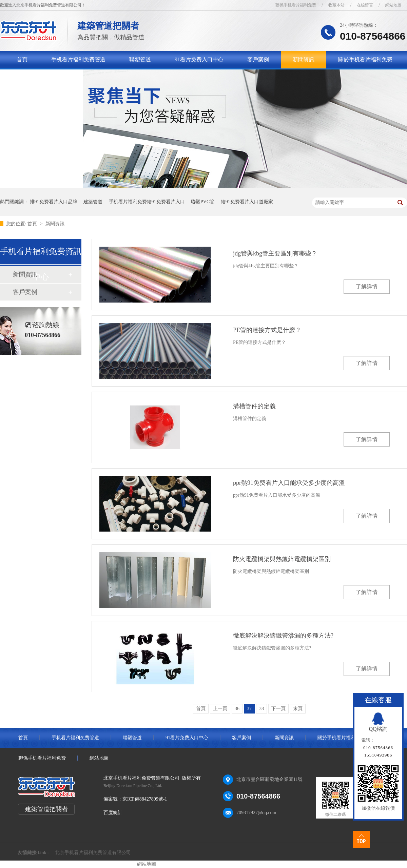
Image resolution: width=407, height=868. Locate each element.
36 (237, 709)
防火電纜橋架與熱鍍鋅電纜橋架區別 (282, 559)
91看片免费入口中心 (199, 59)
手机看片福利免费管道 (78, 59)
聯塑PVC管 (203, 202)
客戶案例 (258, 59)
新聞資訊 (304, 59)
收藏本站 (336, 5)
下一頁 (278, 709)
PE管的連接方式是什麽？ (267, 330)
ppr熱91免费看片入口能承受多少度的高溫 (289, 483)
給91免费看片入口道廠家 (247, 202)
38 (261, 709)
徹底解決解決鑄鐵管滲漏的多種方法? (283, 636)
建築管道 (93, 202)
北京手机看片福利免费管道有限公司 (93, 853)
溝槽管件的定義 (254, 406)
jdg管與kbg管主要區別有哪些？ (275, 253)
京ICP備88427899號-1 (145, 799)
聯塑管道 (140, 59)
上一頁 (220, 709)
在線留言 (365, 5)
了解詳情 (367, 286)
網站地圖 (393, 5)
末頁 (298, 709)
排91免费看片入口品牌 (54, 202)
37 (249, 709)
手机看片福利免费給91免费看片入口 (147, 202)
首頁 (22, 59)
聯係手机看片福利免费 (296, 5)
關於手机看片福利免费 (365, 59)
